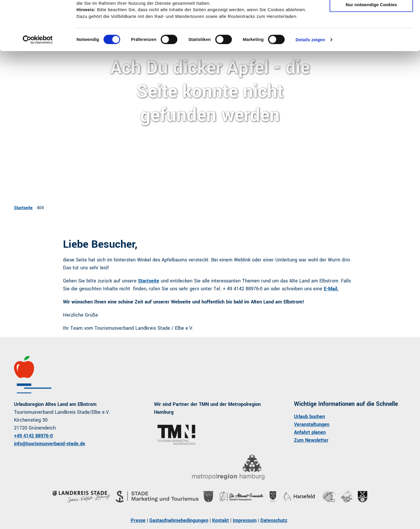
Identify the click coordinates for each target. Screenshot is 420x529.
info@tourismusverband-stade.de (50, 444)
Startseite (23, 208)
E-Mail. (331, 289)
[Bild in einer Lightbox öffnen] (228, 467)
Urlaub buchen (309, 417)
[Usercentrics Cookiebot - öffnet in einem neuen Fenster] (38, 84)
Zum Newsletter (311, 440)
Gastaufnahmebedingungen (179, 520)
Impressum (245, 520)
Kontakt (220, 520)
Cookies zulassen (371, 14)
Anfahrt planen (310, 432)
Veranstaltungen (312, 424)
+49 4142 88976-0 (33, 436)
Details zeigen (310, 84)
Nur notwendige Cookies (371, 49)
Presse (138, 520)
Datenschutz (274, 520)
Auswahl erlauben (371, 32)
